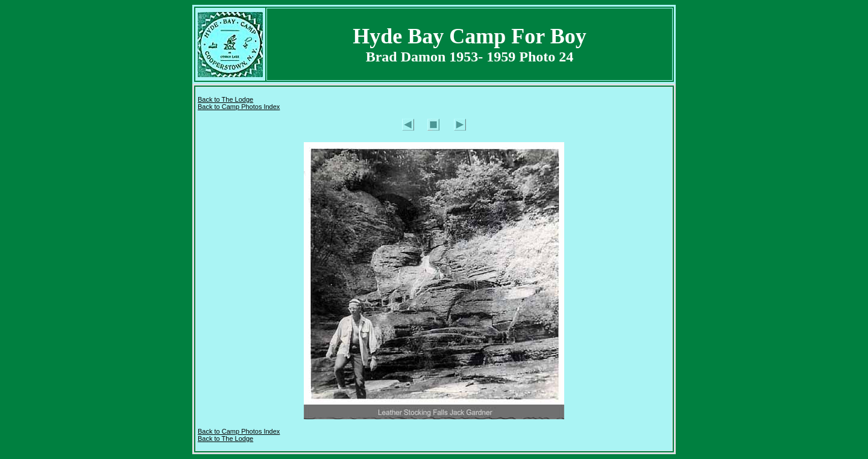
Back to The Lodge (225, 99)
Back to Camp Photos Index (239, 107)
